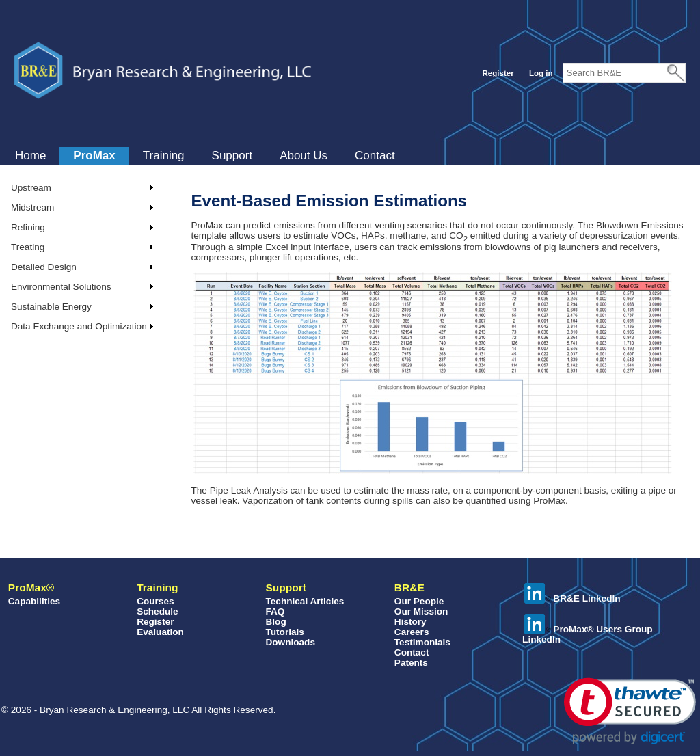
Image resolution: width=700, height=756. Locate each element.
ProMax (94, 156)
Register (498, 73)
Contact (375, 156)
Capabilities (34, 601)
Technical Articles (305, 601)
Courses (155, 601)
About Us (304, 156)
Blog (275, 622)
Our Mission (421, 611)
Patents (411, 663)
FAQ (275, 611)
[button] (630, 711)
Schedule (157, 611)
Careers (412, 632)
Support (232, 156)
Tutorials (284, 632)
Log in (541, 73)
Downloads (290, 642)
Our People (419, 601)
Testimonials (422, 642)
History (410, 622)
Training (164, 156)
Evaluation (160, 632)
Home (30, 156)
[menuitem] (30, 156)
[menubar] (205, 156)
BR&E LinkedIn (572, 598)
